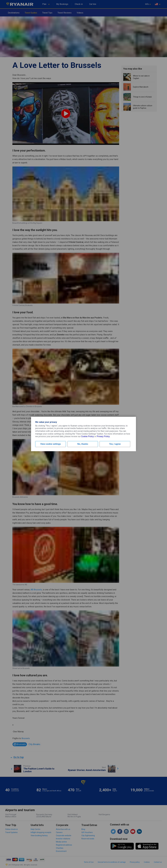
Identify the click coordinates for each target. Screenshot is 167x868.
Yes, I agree (115, 444)
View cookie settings (51, 444)
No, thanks (83, 444)
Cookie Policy (87, 436)
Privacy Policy (103, 436)
